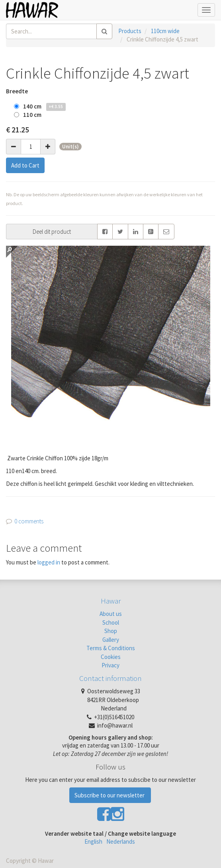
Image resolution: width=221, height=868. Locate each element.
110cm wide (165, 31)
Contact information (110, 678)
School (111, 622)
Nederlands (121, 841)
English (93, 841)
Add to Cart (25, 165)
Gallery (111, 640)
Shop (111, 631)
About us (111, 614)
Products (130, 31)
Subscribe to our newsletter (110, 795)
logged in (49, 562)
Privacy (110, 665)
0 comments (29, 521)
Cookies (111, 657)
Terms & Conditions (111, 648)
